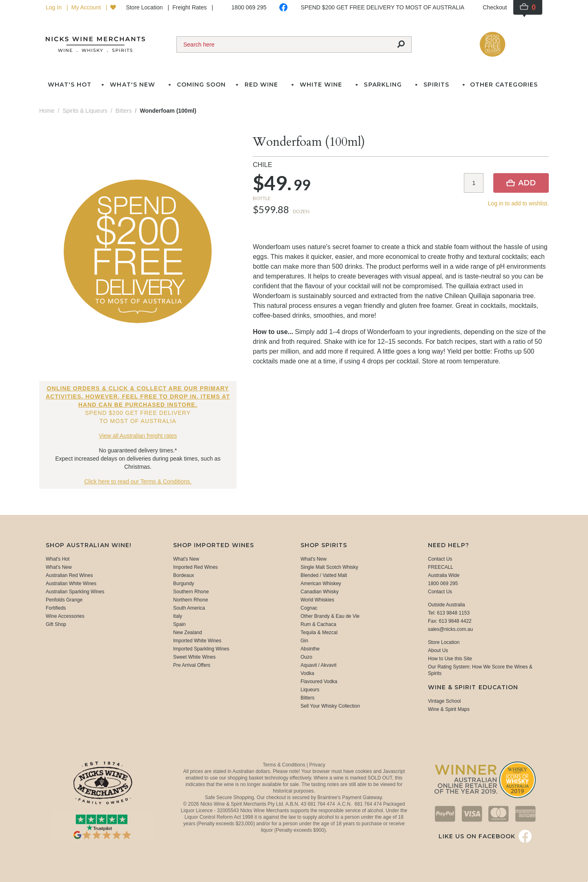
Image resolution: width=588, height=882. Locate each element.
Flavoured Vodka (319, 682)
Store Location (145, 7)
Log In (55, 7)
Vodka (307, 673)
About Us (438, 650)
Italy (178, 616)
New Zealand (188, 633)
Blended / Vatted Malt (324, 575)
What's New (59, 567)
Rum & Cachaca (318, 624)
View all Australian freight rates (138, 436)
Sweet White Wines (194, 657)
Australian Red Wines (69, 575)
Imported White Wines (197, 641)
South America (189, 608)
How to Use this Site (450, 659)
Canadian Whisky (320, 592)
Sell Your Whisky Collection (330, 706)
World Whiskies (317, 600)
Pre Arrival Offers (192, 665)
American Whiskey (321, 584)
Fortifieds (56, 608)
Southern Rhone (191, 592)
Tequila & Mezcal (319, 633)
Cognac (309, 608)
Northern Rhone (190, 600)
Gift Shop (56, 624)
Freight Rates (190, 7)
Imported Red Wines (195, 567)
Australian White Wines (71, 584)
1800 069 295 (249, 7)
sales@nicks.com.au (450, 629)
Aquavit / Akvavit (318, 665)
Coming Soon (201, 85)
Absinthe (310, 649)
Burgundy (184, 584)
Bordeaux (184, 575)
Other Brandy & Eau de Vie (330, 616)
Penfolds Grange (64, 600)
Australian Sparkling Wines (75, 592)
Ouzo (306, 657)
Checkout (495, 7)
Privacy (317, 765)
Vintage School (444, 701)
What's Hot (70, 85)
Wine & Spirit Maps (449, 709)
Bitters (307, 698)
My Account (87, 7)
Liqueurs (310, 690)
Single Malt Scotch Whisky (329, 567)
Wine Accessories (65, 616)
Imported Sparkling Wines (201, 649)
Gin (304, 641)
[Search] (284, 45)
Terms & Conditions (284, 765)
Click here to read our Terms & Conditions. (138, 481)
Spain (179, 624)
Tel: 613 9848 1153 (449, 613)
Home (47, 111)
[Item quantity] (474, 183)
